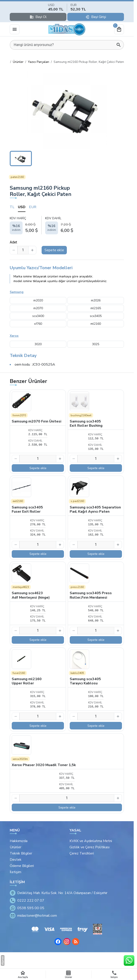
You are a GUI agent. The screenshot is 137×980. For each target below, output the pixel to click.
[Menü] (15, 29)
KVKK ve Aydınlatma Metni (91, 841)
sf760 (38, 324)
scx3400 (38, 316)
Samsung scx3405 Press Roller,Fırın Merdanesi (91, 595)
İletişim (15, 872)
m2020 (38, 300)
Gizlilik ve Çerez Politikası (90, 847)
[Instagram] (67, 942)
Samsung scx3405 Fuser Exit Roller (27, 509)
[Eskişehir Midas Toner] (67, 29)
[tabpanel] (67, 225)
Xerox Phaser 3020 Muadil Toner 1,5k (44, 765)
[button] (67, 109)
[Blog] (76, 942)
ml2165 (96, 308)
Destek (16, 860)
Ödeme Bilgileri (22, 866)
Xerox (14, 336)
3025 (96, 344)
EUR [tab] (33, 207)
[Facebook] (58, 942)
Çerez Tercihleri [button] (82, 853)
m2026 (96, 300)
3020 (38, 344)
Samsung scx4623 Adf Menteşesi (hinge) (31, 595)
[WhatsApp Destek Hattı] (129, 960)
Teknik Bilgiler (21, 853)
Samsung (17, 292)
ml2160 (96, 324)
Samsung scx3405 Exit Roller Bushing (86, 423)
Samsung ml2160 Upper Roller (27, 681)
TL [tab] (12, 207)
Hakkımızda (19, 841)
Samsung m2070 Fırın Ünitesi (37, 421)
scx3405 (96, 316)
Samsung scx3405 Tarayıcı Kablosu (85, 681)
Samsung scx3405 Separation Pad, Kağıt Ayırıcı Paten (95, 509)
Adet (13, 242)
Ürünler (15, 847)
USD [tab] (22, 207)
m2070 (38, 308)
